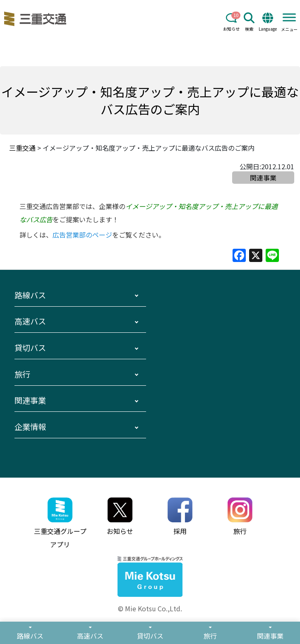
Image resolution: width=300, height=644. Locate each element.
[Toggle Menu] (289, 17)
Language (268, 22)
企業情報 (30, 427)
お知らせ (231, 22)
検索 (249, 22)
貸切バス (30, 348)
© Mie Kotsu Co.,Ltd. (150, 608)
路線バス (30, 295)
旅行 (22, 374)
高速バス (30, 321)
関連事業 (30, 400)
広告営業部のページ (82, 235)
